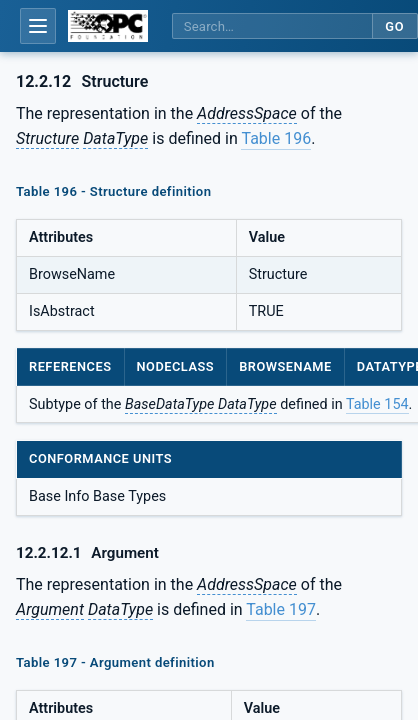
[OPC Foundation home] (108, 26)
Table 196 (276, 138)
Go (394, 26)
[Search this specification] (272, 26)
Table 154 (377, 404)
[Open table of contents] (38, 26)
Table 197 (281, 609)
